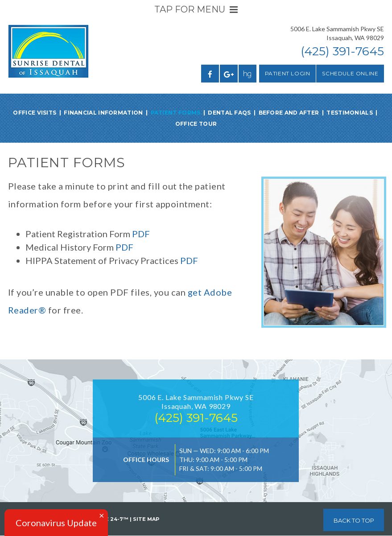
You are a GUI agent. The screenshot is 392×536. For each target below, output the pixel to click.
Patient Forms (176, 113)
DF (192, 260)
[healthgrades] (248, 74)
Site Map (146, 519)
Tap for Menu (196, 9)
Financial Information (103, 113)
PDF (141, 234)
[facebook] (210, 74)
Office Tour (196, 124)
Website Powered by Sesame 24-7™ (68, 519)
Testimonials (350, 113)
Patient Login (288, 73)
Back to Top (354, 520)
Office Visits (35, 113)
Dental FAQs (229, 113)
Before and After (289, 113)
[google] (229, 74)
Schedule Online (350, 73)
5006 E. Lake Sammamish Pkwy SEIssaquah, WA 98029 (337, 33)
